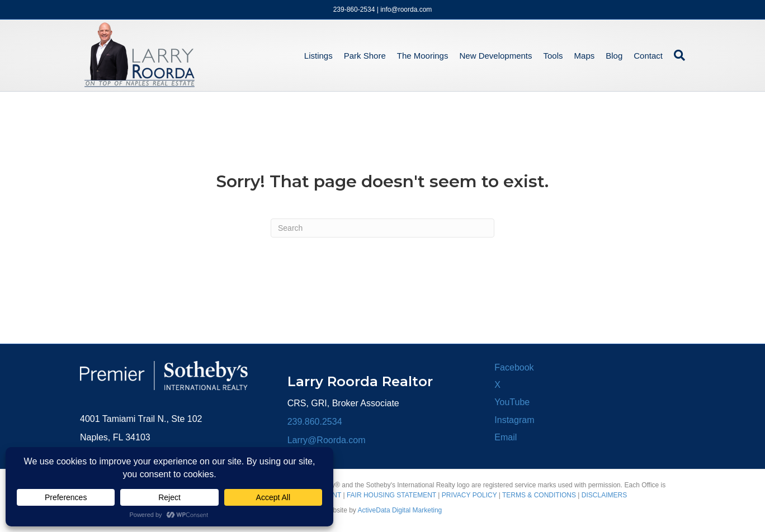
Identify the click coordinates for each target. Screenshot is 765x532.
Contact (648, 56)
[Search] (677, 55)
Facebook (514, 367)
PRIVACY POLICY (469, 495)
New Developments (495, 56)
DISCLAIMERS (604, 495)
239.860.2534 (315, 422)
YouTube (512, 402)
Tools (553, 56)
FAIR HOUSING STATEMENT (391, 495)
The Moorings (423, 56)
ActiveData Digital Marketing (400, 510)
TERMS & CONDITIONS (539, 495)
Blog (614, 56)
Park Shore (365, 56)
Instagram (514, 420)
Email (506, 437)
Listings (318, 56)
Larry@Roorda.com (327, 440)
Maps (585, 56)
